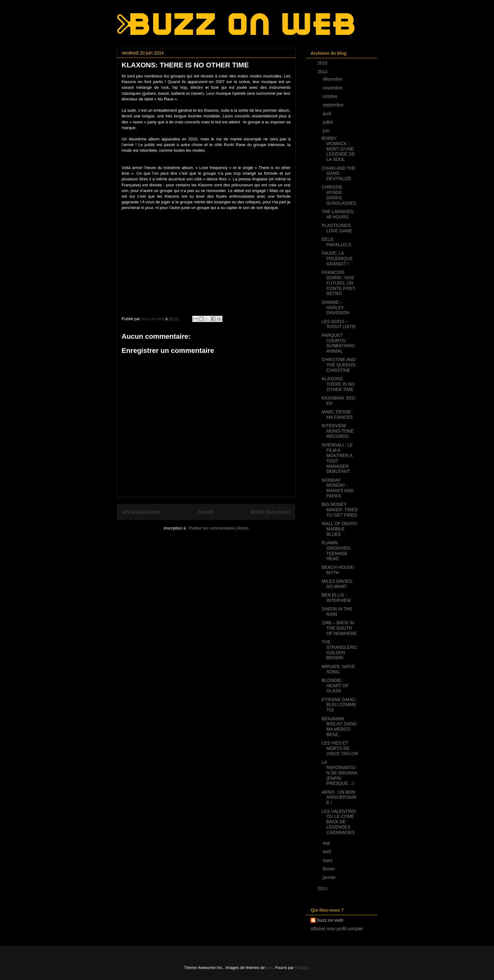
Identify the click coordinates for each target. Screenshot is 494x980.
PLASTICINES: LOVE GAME (337, 228)
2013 (323, 888)
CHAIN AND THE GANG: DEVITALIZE (339, 173)
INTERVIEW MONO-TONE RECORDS (338, 431)
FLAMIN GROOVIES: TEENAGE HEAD (336, 551)
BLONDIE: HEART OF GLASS (335, 686)
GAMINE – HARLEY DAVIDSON (335, 308)
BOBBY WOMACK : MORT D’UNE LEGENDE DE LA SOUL (338, 149)
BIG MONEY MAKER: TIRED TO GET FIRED (340, 510)
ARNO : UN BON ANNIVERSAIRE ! (339, 797)
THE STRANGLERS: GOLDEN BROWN (340, 650)
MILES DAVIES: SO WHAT (337, 584)
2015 (323, 63)
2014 (323, 72)
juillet (328, 122)
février (329, 869)
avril (327, 852)
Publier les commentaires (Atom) (219, 528)
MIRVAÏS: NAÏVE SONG (338, 669)
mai (327, 843)
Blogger (302, 968)
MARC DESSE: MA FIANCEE (337, 414)
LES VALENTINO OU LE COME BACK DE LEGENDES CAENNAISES (339, 822)
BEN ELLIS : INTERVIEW (336, 598)
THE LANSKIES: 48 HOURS (338, 214)
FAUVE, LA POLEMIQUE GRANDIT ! (337, 258)
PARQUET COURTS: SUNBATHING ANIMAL (338, 343)
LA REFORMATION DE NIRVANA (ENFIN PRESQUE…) (339, 773)
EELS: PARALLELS (336, 242)
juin (327, 131)
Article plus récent (141, 512)
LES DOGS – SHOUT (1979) (339, 324)
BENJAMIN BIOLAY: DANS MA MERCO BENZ (339, 727)
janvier (330, 877)
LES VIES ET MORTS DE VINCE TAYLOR (340, 748)
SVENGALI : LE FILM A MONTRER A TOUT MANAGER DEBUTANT (337, 458)
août (327, 114)
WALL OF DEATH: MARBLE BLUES (340, 529)
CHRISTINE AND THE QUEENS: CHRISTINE (339, 365)
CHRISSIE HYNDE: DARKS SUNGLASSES (339, 195)
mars (328, 860)
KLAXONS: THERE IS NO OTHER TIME (338, 384)
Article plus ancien (270, 512)
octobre (331, 96)
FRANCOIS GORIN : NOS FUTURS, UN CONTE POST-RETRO (339, 283)
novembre (333, 88)
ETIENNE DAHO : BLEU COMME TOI (339, 705)
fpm (270, 968)
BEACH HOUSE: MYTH (338, 570)
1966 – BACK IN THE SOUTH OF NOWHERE (339, 628)
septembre (334, 105)
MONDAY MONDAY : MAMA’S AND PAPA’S (338, 488)
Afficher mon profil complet (337, 929)
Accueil (206, 512)
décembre (333, 79)
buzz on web (330, 920)
